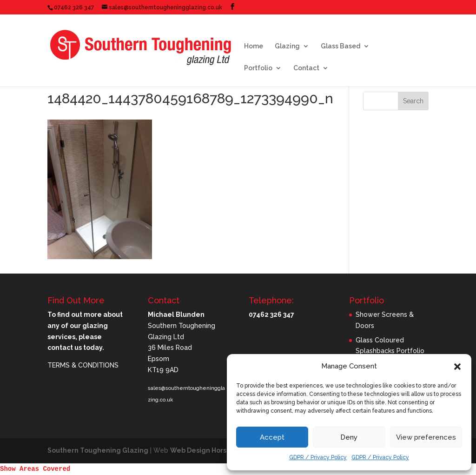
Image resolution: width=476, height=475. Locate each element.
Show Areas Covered (35, 469)
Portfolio (258, 68)
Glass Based (340, 46)
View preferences (426, 437)
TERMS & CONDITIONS (83, 365)
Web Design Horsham (206, 450)
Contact (306, 68)
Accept (272, 437)
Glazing (287, 46)
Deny (349, 437)
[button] (457, 367)
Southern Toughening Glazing (98, 450)
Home (254, 46)
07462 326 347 (74, 7)
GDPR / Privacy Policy (318, 457)
